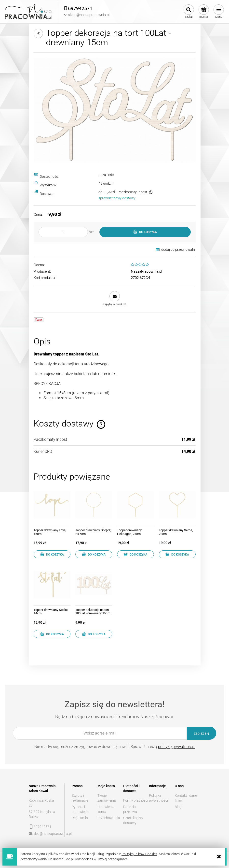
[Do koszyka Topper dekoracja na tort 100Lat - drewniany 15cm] (94, 634)
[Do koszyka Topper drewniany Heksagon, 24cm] (135, 554)
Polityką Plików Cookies (139, 854)
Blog (178, 807)
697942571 (42, 827)
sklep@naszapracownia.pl (45, 834)
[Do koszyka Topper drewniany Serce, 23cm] (177, 554)
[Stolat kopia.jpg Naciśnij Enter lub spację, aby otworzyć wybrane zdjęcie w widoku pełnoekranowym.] (115, 110)
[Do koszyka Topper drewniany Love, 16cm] (52, 554)
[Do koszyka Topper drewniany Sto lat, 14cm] (52, 634)
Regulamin (80, 818)
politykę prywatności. (176, 747)
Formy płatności (136, 800)
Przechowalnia (109, 818)
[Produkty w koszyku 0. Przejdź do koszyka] (204, 12)
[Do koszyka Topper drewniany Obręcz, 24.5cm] (94, 554)
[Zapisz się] (202, 733)
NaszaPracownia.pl (147, 271)
